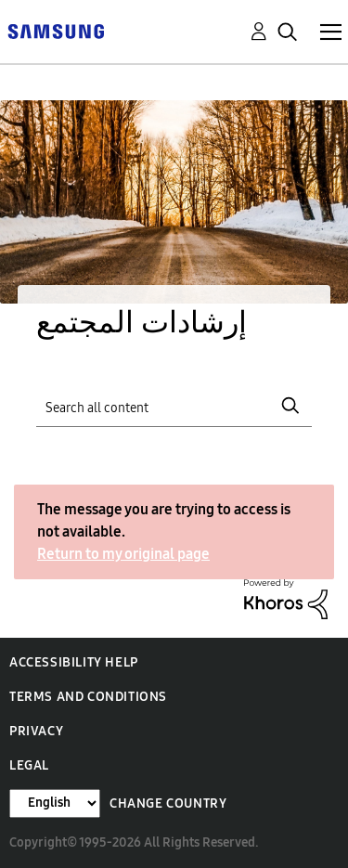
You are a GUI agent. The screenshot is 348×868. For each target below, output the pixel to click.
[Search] (174, 405)
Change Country (168, 803)
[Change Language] (55, 803)
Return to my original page (123, 554)
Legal (29, 765)
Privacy (36, 731)
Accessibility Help (74, 662)
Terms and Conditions (88, 697)
